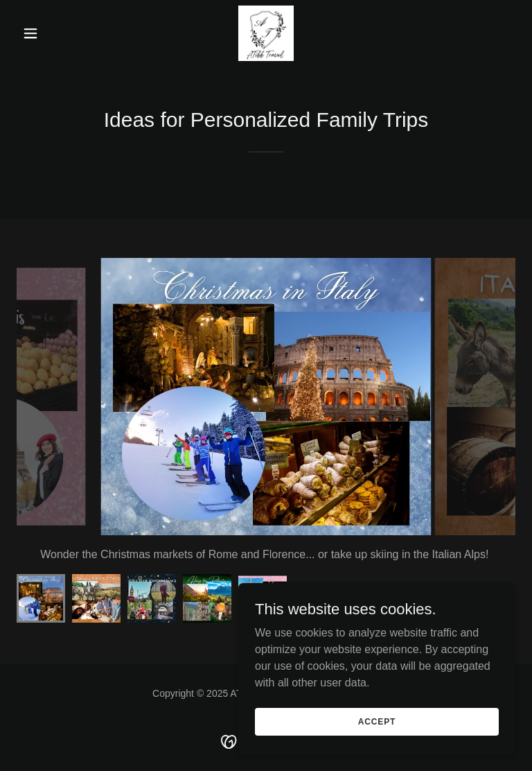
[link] (266, 33)
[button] (54, 33)
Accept (377, 721)
